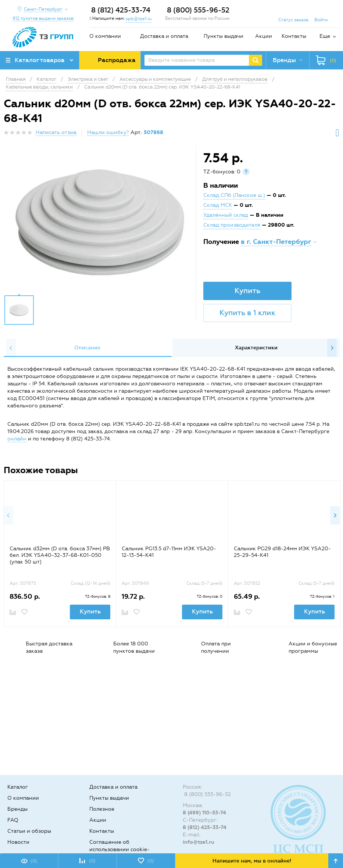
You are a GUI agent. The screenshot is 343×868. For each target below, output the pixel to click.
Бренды (17, 809)
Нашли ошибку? (108, 132)
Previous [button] (11, 348)
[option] (101, 222)
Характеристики (256, 348)
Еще (325, 36)
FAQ (13, 820)
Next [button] (332, 348)
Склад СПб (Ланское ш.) (234, 195)
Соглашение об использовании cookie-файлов (119, 849)
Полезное (102, 809)
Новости (18, 842)
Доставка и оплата (164, 36)
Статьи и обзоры (29, 831)
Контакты (294, 36)
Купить (247, 291)
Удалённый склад (226, 215)
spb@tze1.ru (139, 19)
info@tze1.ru (199, 842)
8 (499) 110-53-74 (204, 813)
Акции (264, 36)
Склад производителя (232, 225)
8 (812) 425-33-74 (121, 10)
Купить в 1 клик (247, 313)
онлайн (17, 439)
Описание (87, 348)
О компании (105, 36)
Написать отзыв (56, 132)
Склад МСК (218, 205)
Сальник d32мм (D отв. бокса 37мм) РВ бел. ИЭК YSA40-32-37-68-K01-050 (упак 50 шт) (60, 555)
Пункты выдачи (224, 36)
